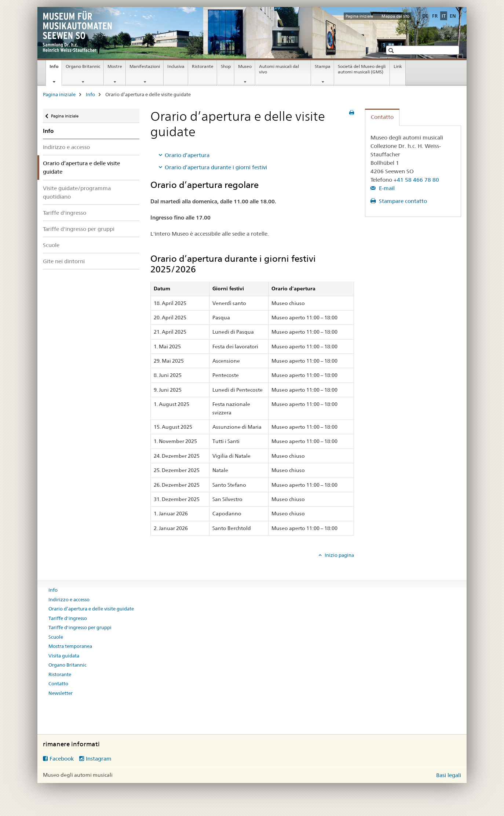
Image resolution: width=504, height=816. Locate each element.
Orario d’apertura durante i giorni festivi (216, 167)
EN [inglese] (453, 16)
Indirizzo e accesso (66, 147)
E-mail (386, 188)
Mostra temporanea (70, 646)
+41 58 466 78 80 (416, 180)
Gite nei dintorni (64, 261)
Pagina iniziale (359, 16)
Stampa (323, 66)
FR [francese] (435, 16)
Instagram (99, 759)
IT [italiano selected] (444, 16)
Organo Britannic (83, 66)
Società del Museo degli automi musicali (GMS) (362, 69)
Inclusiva (176, 66)
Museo (245, 66)
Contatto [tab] (382, 117)
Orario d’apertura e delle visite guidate (91, 609)
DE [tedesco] (425, 16)
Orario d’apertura (187, 155)
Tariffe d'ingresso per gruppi (79, 229)
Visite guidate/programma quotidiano (77, 192)
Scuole (51, 245)
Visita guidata (64, 656)
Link (398, 66)
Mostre (115, 66)
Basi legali (449, 775)
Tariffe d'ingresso (65, 213)
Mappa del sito (396, 16)
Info (56, 69)
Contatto (58, 683)
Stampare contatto (402, 201)
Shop (226, 66)
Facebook (62, 759)
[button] (392, 50)
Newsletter (61, 693)
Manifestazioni (145, 66)
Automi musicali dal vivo (279, 69)
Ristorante (203, 66)
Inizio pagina (339, 555)
